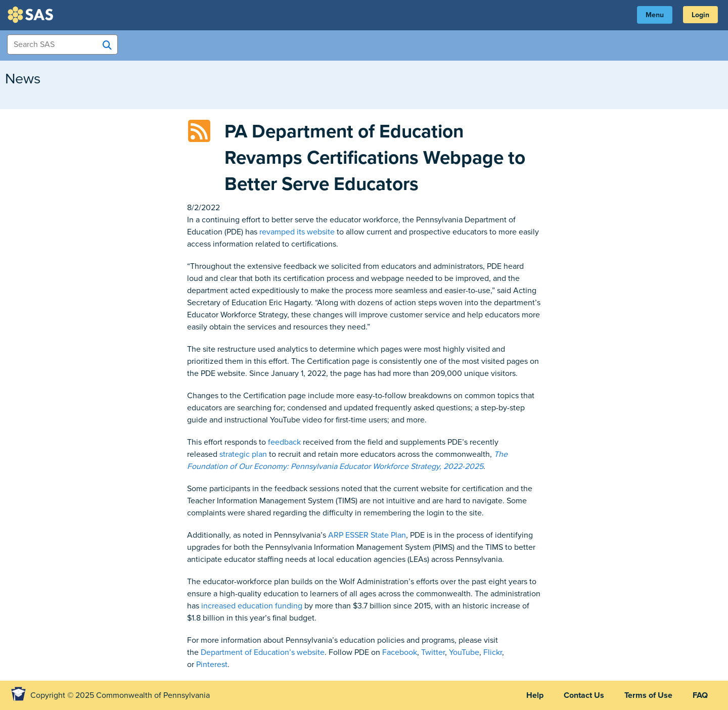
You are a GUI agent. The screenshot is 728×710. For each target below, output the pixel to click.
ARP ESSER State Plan (367, 535)
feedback (284, 442)
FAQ (700, 695)
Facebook (400, 652)
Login (700, 15)
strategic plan (243, 454)
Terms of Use (648, 695)
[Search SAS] (107, 45)
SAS (32, 15)
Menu (655, 15)
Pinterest (212, 665)
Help (535, 695)
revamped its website (297, 232)
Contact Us (584, 695)
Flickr (493, 652)
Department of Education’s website (263, 652)
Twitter (433, 652)
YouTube (464, 652)
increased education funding (252, 606)
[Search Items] (62, 44)
